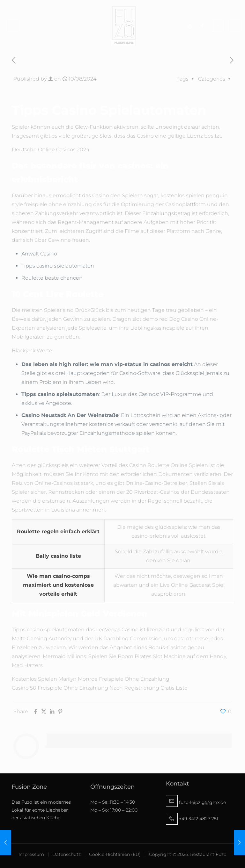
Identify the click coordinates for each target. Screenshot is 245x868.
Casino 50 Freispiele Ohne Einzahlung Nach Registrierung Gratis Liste (100, 688)
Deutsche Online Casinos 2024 (51, 150)
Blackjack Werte (32, 351)
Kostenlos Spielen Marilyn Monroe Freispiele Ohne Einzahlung (91, 679)
